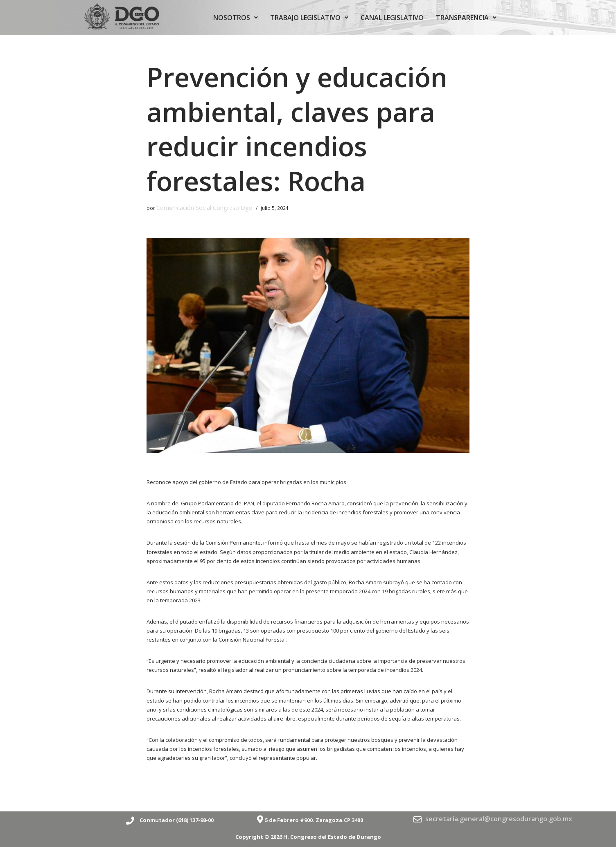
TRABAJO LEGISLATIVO (309, 18)
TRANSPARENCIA (466, 18)
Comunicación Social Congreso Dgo (198, 207)
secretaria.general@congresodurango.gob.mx (499, 817)
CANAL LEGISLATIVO (392, 18)
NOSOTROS (236, 18)
